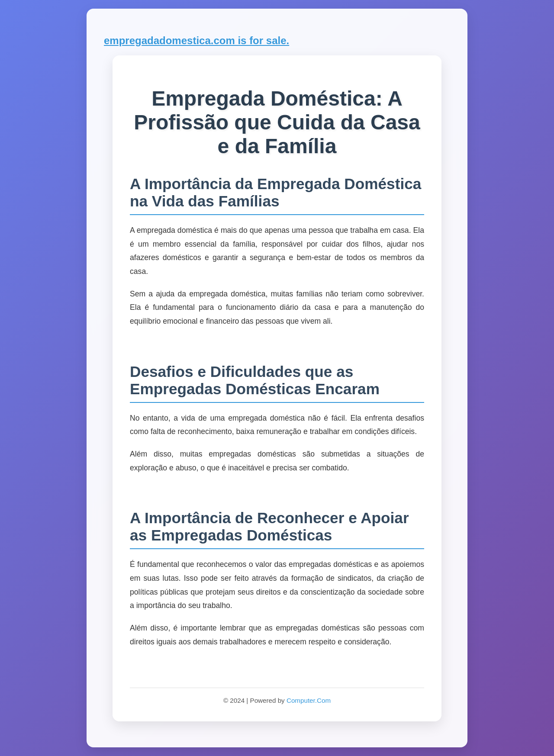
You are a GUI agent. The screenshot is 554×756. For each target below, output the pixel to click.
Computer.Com (309, 700)
